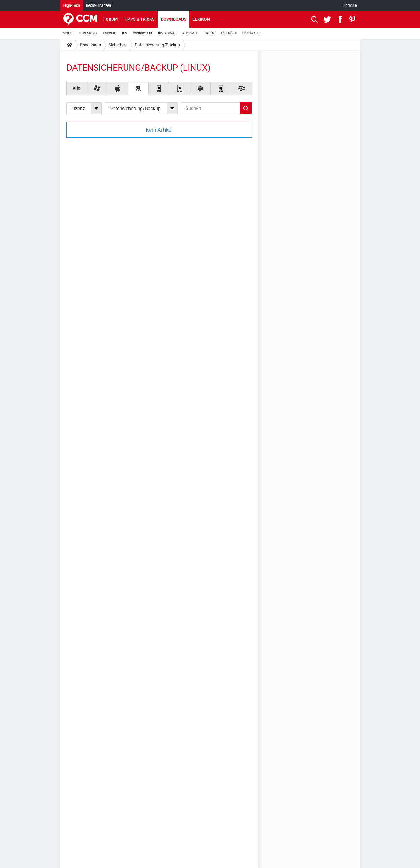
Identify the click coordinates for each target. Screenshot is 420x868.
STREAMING (88, 33)
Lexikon (201, 19)
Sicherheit (118, 45)
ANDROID (109, 33)
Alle (76, 88)
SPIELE (69, 33)
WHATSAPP (190, 33)
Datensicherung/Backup (157, 45)
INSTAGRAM (167, 33)
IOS (125, 33)
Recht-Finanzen (98, 5)
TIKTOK (210, 33)
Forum (110, 19)
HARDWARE (251, 33)
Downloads (174, 19)
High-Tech (72, 5)
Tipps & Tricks (139, 19)
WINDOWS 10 (142, 33)
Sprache (350, 5)
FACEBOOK (229, 33)
